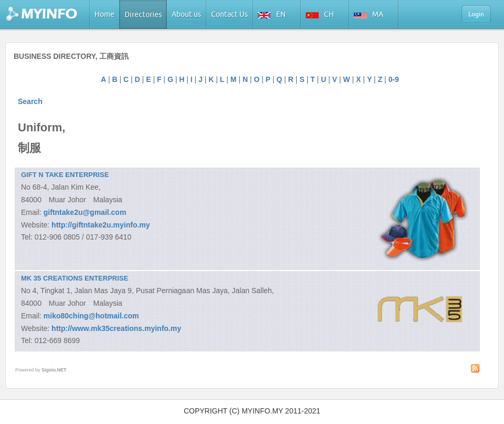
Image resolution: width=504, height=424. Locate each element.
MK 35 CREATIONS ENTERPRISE (75, 278)
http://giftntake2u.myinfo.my (101, 225)
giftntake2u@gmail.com (85, 212)
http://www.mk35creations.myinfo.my (116, 328)
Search (30, 101)
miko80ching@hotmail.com (91, 316)
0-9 (394, 79)
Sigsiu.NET (54, 370)
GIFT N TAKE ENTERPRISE (65, 175)
